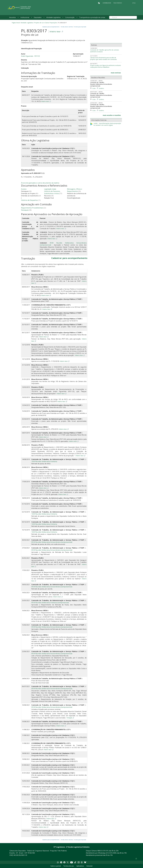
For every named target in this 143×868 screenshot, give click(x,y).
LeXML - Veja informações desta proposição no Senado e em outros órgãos (106, 124)
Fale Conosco (118, 3)
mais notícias (116, 73)
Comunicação (70, 17)
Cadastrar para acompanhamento (51, 27)
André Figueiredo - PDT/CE (30, 56)
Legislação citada (50, 189)
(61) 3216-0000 (111, 853)
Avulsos (24, 189)
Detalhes (101, 88)
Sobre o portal (56, 866)
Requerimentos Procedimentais (32, 208)
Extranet (90, 866)
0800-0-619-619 (103, 851)
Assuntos (13, 17)
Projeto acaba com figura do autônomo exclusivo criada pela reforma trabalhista (106, 66)
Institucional (25, 17)
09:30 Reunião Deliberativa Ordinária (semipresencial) (50, 603)
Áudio (94, 88)
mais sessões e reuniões (112, 115)
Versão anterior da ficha (67, 27)
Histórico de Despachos (29, 200)
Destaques (25, 210)
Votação (69, 718)
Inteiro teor (55, 31)
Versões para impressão (80, 27)
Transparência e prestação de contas (92, 17)
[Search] (123, 17)
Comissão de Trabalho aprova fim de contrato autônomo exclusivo (105, 51)
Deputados (38, 17)
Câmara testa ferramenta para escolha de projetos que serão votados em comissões (103, 59)
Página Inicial (16, 23)
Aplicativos (80, 866)
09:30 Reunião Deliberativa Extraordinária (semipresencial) (52, 542)
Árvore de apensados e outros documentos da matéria (40, 183)
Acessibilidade (107, 3)
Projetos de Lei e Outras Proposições (46, 23)
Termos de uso (69, 866)
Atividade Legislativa (53, 17)
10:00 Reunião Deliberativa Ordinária (44, 461)
